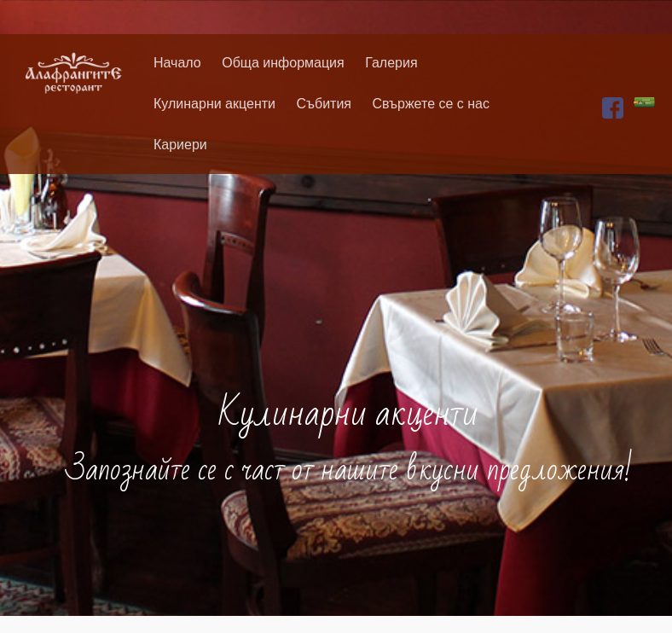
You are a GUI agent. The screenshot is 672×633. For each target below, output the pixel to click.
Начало (177, 63)
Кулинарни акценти (214, 104)
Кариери (180, 145)
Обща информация (283, 63)
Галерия (391, 63)
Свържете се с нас (431, 104)
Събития (324, 104)
